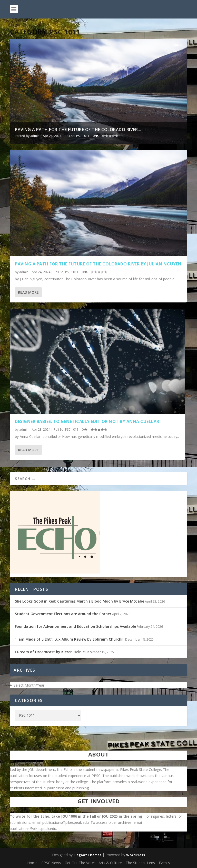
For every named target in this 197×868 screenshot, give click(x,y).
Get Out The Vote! (80, 863)
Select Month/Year (29, 685)
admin (35, 136)
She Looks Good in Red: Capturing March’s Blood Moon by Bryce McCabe (80, 601)
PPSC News (51, 863)
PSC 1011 (83, 136)
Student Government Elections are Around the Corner (63, 614)
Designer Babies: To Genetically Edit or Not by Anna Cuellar (87, 421)
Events (164, 863)
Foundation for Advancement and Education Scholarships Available (75, 626)
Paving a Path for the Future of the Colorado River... (78, 130)
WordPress (136, 855)
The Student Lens (140, 863)
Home (32, 863)
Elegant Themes (87, 855)
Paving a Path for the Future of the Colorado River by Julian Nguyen (98, 264)
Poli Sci (70, 136)
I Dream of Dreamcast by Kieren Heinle (50, 652)
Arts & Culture (110, 863)
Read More (28, 292)
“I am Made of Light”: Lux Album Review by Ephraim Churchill (70, 639)
